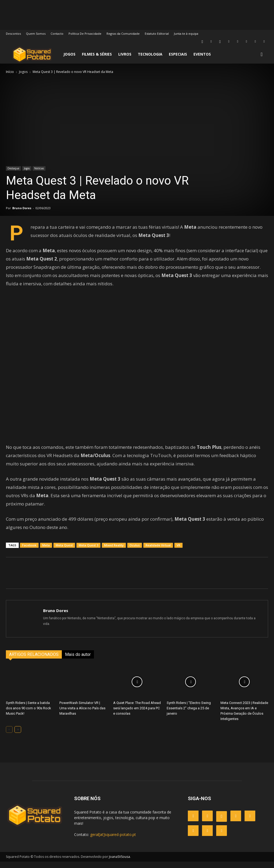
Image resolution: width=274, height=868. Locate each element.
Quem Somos (36, 34)
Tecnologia (150, 54)
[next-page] (18, 736)
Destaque (13, 168)
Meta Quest (64, 552)
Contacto (57, 34)
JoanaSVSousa (119, 863)
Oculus (135, 552)
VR (178, 552)
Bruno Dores (22, 208)
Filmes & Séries (97, 54)
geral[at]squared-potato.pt (113, 841)
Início (10, 72)
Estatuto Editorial (157, 34)
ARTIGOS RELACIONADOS (34, 661)
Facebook (29, 552)
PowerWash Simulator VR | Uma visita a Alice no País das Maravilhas (82, 715)
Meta (46, 552)
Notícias (39, 168)
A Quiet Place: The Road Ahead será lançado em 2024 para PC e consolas (137, 715)
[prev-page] (9, 736)
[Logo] (32, 54)
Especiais (178, 54)
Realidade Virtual (158, 552)
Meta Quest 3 (88, 552)
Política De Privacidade (85, 34)
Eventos (202, 54)
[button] (262, 55)
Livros (125, 54)
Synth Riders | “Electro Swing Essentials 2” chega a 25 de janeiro (189, 715)
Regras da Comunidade (123, 34)
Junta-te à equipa (186, 34)
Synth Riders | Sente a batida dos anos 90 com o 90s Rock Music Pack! (28, 715)
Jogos (69, 54)
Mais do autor (78, 661)
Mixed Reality (114, 552)
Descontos (13, 34)
